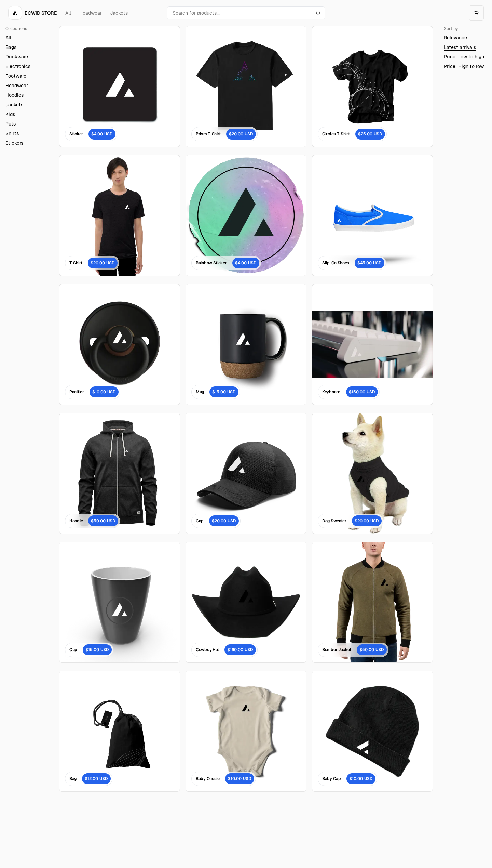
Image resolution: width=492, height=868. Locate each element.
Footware (16, 76)
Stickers (14, 143)
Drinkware (17, 57)
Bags (11, 47)
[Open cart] (476, 13)
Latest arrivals (460, 47)
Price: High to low (464, 66)
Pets (11, 124)
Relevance (455, 38)
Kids (10, 114)
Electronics (18, 66)
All (68, 13)
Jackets (119, 13)
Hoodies (15, 95)
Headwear (91, 13)
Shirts (12, 133)
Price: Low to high (464, 57)
